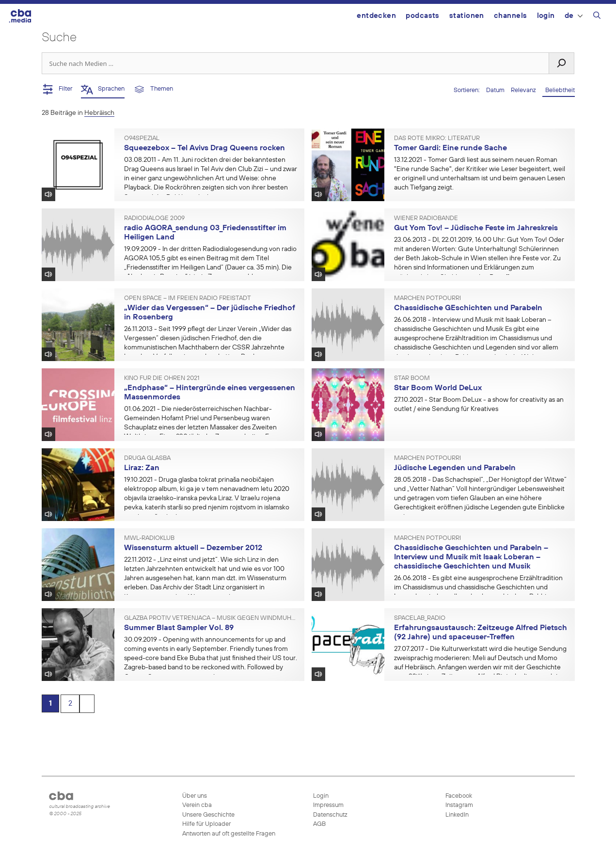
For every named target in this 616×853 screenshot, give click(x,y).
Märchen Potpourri (427, 299)
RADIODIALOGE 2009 (154, 219)
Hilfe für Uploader (206, 824)
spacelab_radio (420, 618)
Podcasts (423, 16)
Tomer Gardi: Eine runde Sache (450, 148)
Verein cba (197, 805)
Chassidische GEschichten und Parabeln (468, 308)
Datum (496, 90)
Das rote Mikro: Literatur (437, 139)
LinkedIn (456, 815)
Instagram (458, 805)
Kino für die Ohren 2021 (162, 379)
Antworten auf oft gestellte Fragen (229, 834)
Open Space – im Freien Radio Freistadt (188, 299)
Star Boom (412, 379)
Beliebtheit (559, 90)
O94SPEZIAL (142, 139)
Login (546, 16)
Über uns (195, 796)
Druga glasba (147, 458)
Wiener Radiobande (426, 219)
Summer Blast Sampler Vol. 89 (179, 628)
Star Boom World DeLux (438, 388)
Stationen (467, 16)
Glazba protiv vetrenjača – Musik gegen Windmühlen (211, 618)
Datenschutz (330, 815)
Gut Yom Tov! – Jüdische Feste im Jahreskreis (476, 228)
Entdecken (376, 16)
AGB (319, 824)
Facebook (458, 796)
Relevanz (524, 90)
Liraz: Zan (142, 468)
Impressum (328, 805)
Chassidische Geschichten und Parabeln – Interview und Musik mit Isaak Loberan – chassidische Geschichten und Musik (471, 557)
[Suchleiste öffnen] (597, 17)
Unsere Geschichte (208, 815)
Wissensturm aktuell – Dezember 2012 (193, 548)
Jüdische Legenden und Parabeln (455, 468)
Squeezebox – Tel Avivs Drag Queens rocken (205, 148)
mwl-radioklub (149, 538)
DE (574, 16)
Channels (511, 16)
